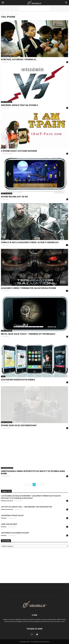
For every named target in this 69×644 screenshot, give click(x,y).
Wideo (3, 148)
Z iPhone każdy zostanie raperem (19, 151)
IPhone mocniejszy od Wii (14, 197)
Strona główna (5, 14)
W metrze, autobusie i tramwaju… (19, 59)
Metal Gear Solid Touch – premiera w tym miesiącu (28, 334)
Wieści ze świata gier (7, 102)
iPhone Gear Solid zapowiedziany (19, 425)
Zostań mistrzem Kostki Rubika (18, 380)
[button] (66, 3)
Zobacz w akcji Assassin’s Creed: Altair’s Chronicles (30, 242)
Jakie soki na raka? (9, 524)
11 (67, 245)
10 (67, 291)
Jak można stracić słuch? (12, 515)
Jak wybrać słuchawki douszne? (15, 533)
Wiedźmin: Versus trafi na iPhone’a (19, 105)
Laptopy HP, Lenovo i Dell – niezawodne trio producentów (26, 507)
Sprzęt (3, 376)
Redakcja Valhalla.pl (7, 501)
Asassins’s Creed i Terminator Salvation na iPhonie (29, 288)
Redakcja (4, 518)
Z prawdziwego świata (7, 56)
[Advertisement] (34, 9)
